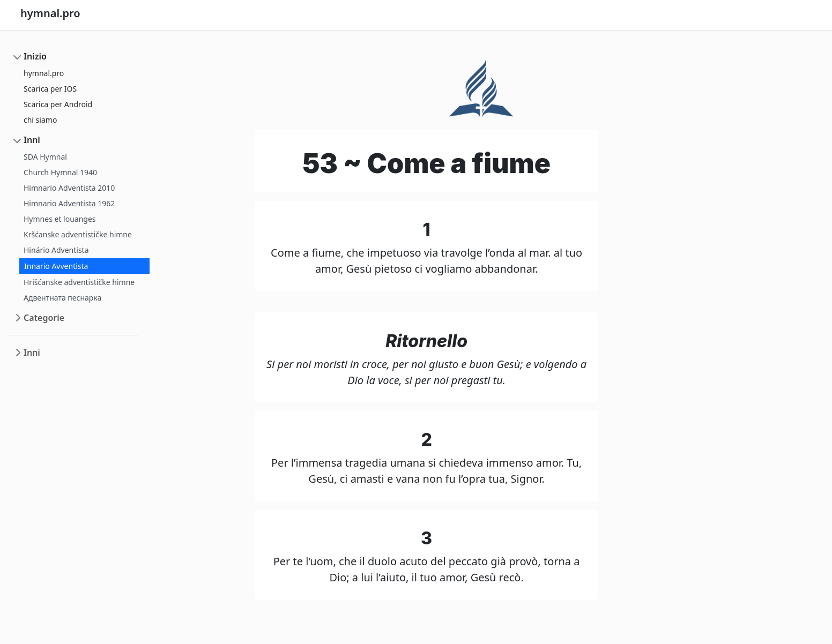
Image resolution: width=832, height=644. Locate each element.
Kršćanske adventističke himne (78, 234)
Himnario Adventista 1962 (69, 203)
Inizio (35, 56)
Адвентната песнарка (62, 298)
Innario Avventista (56, 266)
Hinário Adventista (56, 250)
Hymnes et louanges (60, 219)
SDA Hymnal (45, 157)
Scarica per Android (58, 104)
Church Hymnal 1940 (60, 172)
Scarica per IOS (50, 89)
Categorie (44, 318)
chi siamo (40, 120)
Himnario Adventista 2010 (69, 188)
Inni (32, 140)
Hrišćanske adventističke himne (79, 282)
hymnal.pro (44, 73)
